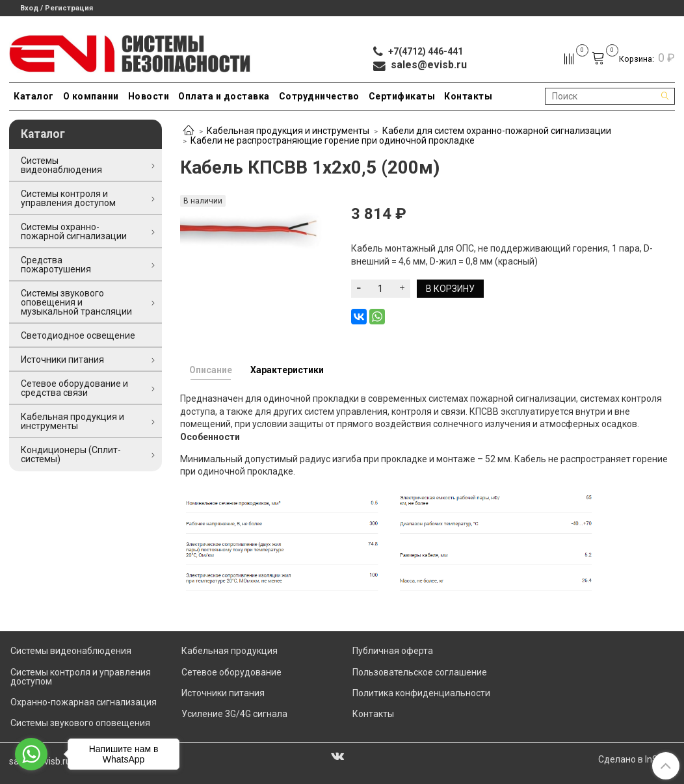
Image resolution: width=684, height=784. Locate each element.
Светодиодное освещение (78, 335)
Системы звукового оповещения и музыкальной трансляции (76, 302)
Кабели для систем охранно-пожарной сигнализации (497, 131)
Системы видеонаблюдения (61, 165)
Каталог (34, 96)
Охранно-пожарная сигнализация (84, 702)
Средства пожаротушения (56, 265)
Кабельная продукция (230, 651)
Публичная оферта (393, 651)
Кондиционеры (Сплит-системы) (71, 454)
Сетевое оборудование (231, 672)
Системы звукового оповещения (80, 723)
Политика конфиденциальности (421, 693)
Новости (149, 96)
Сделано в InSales (637, 759)
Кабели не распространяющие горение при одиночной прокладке (333, 140)
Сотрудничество (319, 96)
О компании (91, 96)
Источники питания (62, 359)
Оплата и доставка (224, 96)
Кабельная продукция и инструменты (288, 131)
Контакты (468, 96)
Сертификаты (402, 96)
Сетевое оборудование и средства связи (74, 388)
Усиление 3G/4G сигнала (234, 714)
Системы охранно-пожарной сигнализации (74, 231)
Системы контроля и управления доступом (68, 198)
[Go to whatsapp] (31, 754)
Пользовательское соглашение (420, 672)
